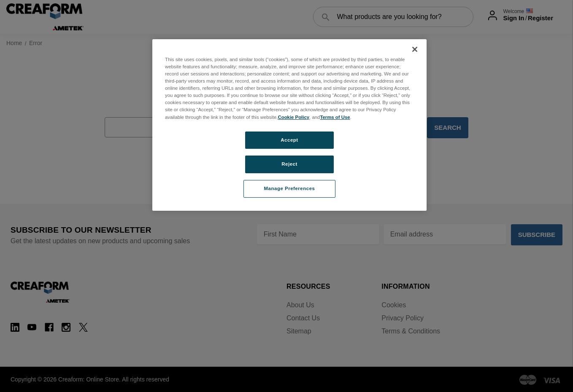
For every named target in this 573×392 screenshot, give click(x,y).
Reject (289, 164)
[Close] (415, 49)
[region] (289, 125)
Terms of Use (335, 117)
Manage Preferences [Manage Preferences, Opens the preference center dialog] (290, 188)
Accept (289, 140)
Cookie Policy (293, 117)
